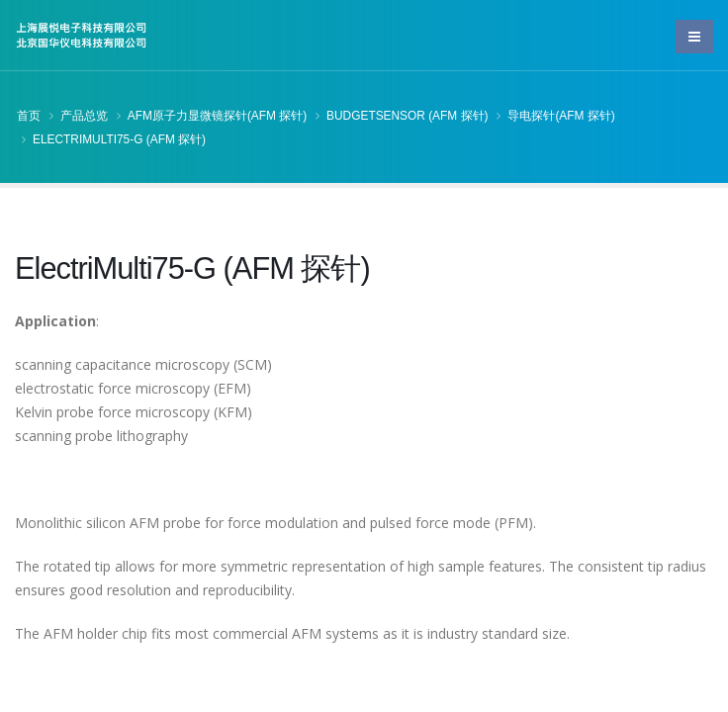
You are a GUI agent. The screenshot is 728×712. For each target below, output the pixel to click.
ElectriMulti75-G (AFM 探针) (119, 139)
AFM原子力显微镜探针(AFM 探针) (217, 116)
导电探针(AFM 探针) (561, 116)
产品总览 (84, 116)
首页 (29, 116)
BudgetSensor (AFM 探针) (407, 116)
